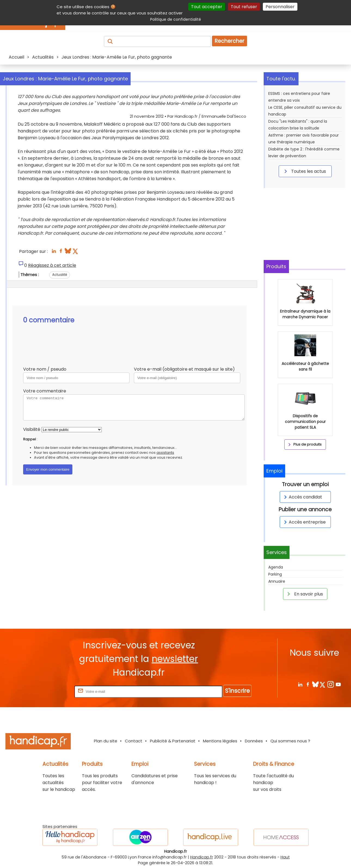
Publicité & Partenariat (173, 741)
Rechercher (230, 41)
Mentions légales (220, 741)
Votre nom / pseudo (45, 369)
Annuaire (277, 581)
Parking (275, 574)
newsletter (175, 659)
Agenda (276, 567)
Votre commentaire (45, 391)
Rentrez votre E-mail (51, 691)
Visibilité (32, 429)
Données (254, 741)
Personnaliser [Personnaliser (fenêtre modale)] (280, 7)
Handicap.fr (202, 857)
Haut (285, 857)
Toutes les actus (304, 171)
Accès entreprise (304, 522)
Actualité (60, 275)
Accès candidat (302, 497)
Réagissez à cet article (52, 265)
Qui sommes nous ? (290, 741)
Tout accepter (207, 7)
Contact (134, 741)
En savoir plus (304, 594)
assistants (165, 453)
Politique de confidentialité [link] (176, 19)
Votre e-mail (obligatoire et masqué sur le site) (184, 369)
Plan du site (106, 741)
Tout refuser (244, 7)
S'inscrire (237, 691)
